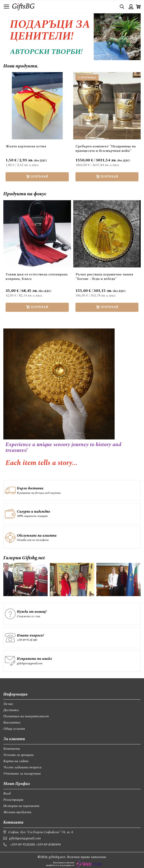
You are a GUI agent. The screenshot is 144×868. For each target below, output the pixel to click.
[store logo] (23, 7)
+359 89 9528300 (22, 844)
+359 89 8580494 (48, 844)
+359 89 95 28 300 (27, 640)
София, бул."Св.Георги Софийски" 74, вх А (41, 832)
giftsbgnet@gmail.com (30, 663)
